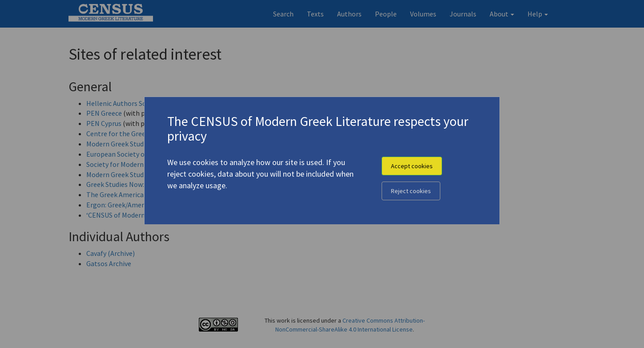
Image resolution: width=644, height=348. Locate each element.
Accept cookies (412, 166)
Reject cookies (411, 191)
